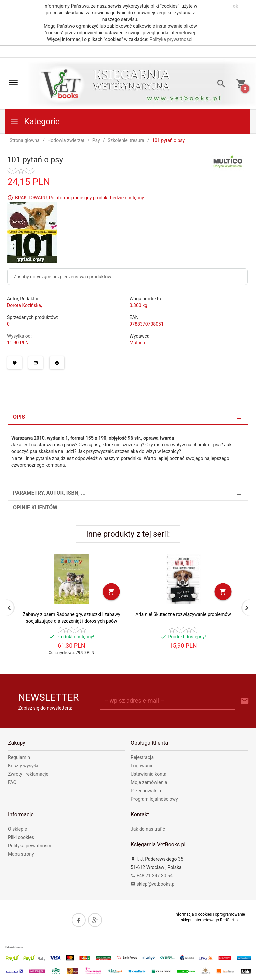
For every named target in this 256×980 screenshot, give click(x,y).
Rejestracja (142, 757)
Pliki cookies (21, 837)
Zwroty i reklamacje (28, 774)
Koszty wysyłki (23, 766)
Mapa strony (21, 854)
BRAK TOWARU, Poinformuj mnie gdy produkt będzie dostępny (79, 198)
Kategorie (35, 122)
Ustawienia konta (148, 774)
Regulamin (19, 757)
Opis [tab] (19, 417)
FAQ (12, 782)
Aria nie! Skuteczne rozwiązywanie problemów (183, 614)
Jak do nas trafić (148, 829)
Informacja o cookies (193, 914)
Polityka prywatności (171, 39)
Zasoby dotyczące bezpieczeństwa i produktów (62, 277)
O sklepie (17, 829)
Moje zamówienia (149, 782)
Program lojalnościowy (154, 799)
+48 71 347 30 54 (152, 876)
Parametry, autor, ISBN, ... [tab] (49, 493)
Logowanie (142, 766)
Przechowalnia (146, 791)
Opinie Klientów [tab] (35, 508)
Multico (137, 343)
